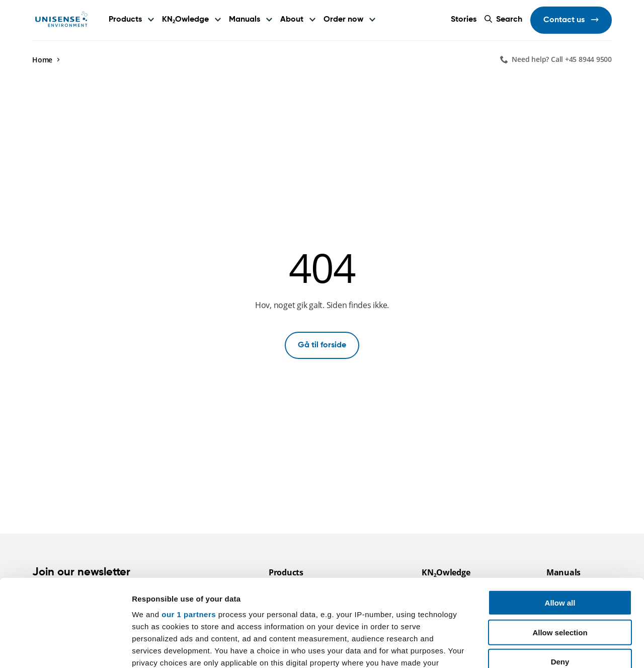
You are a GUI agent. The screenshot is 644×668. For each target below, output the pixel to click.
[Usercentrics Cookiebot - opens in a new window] (65, 648)
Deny (560, 572)
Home (42, 60)
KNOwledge (185, 20)
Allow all (560, 513)
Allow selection (560, 542)
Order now (343, 20)
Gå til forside (322, 345)
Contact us (565, 20)
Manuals (245, 20)
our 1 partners (189, 524)
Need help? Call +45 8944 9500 (562, 59)
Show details (528, 648)
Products (125, 20)
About (292, 20)
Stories (464, 20)
